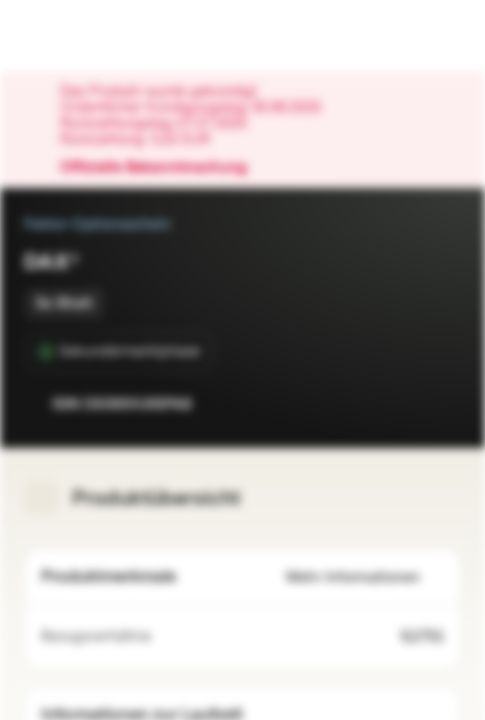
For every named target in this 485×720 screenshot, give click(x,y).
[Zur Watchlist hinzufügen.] (401, 404)
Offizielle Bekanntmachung (163, 168)
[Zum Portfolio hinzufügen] (441, 404)
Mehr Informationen (365, 577)
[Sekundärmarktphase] (119, 352)
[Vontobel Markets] (78, 36)
